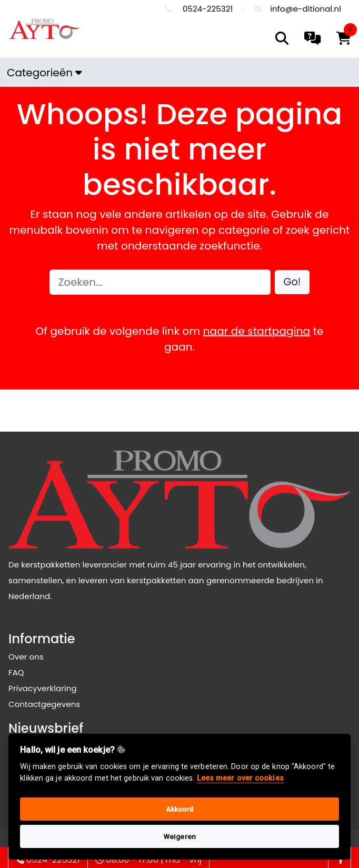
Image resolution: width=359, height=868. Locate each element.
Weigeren (179, 836)
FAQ (16, 672)
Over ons (26, 657)
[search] (282, 38)
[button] (292, 282)
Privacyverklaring (43, 688)
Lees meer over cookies (240, 778)
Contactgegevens (44, 704)
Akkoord (180, 809)
